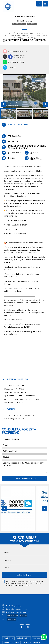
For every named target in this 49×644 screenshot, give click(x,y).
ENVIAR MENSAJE (24, 479)
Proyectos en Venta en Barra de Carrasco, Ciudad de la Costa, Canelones (25, 36)
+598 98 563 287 (19, 24)
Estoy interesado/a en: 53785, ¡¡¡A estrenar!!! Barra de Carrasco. (24, 467)
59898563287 (12, 619)
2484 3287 (32, 24)
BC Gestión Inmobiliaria (17, 33)
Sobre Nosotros (23, 638)
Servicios (37, 638)
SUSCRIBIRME (24, 575)
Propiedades (36, 33)
